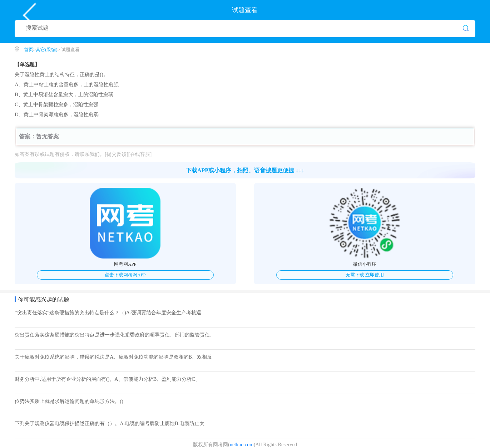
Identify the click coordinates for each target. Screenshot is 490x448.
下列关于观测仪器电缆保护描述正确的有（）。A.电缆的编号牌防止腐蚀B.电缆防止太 (110, 423)
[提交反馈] (117, 154)
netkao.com (242, 444)
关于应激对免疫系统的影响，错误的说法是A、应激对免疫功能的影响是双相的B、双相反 (113, 357)
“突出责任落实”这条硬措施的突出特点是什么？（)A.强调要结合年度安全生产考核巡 (108, 312)
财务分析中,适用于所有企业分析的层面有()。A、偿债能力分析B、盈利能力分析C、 (107, 379)
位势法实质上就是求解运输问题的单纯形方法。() (69, 401)
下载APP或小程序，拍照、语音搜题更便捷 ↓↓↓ (245, 170)
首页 (29, 50)
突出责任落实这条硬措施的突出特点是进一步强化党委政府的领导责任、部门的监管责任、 (115, 335)
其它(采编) (47, 50)
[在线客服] (140, 154)
